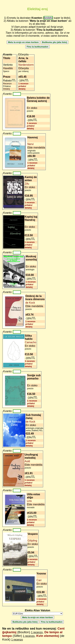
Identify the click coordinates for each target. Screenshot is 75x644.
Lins (29, 501)
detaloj (22, 89)
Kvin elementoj (48, 636)
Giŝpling (32, 541)
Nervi (30, 144)
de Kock (30, 303)
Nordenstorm (26, 65)
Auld (27, 461)
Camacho (30, 342)
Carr (39, 580)
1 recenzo (23, 84)
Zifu (27, 184)
